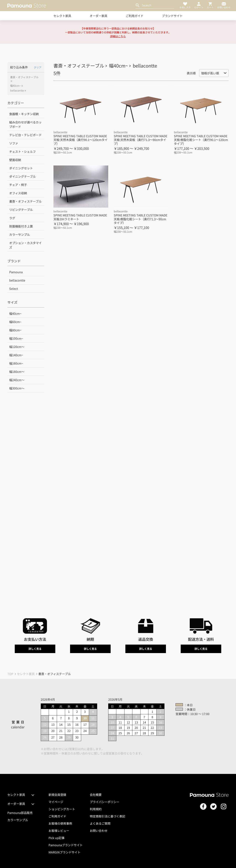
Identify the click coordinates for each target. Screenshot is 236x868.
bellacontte (17, 90)
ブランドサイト (172, 16)
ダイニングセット (21, 168)
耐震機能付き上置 (21, 226)
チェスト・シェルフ (22, 151)
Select (14, 289)
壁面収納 (15, 160)
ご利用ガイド (135, 16)
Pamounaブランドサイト (66, 845)
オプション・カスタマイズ (25, 245)
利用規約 (96, 809)
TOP (10, 674)
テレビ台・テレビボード (25, 135)
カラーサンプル (20, 234)
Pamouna (16, 272)
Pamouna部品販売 (20, 813)
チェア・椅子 (18, 185)
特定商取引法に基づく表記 (107, 816)
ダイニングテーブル (22, 176)
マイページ (56, 802)
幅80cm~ (15, 330)
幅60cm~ (15, 322)
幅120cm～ (17, 347)
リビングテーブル (21, 210)
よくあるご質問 (100, 823)
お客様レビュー (59, 831)
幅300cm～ (17, 388)
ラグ (12, 218)
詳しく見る (35, 649)
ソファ (14, 143)
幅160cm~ (16, 363)
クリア (38, 67)
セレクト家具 (62, 16)
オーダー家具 (98, 16)
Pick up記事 (57, 838)
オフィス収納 (18, 193)
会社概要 (96, 795)
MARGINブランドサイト (64, 852)
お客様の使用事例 (60, 823)
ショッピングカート (62, 809)
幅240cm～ (17, 380)
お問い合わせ (99, 831)
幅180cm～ (17, 372)
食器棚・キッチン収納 (24, 114)
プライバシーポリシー (105, 802)
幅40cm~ (15, 86)
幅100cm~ (16, 338)
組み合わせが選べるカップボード (25, 124)
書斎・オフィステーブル (24, 77)
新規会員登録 (57, 795)
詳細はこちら (118, 36)
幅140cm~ (16, 355)
